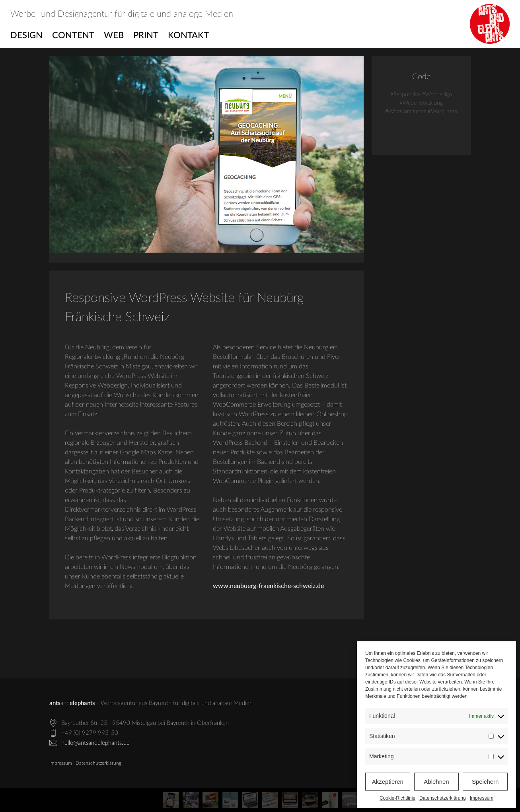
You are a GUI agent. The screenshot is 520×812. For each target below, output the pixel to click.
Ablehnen (436, 782)
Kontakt (188, 35)
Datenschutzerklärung (443, 798)
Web (114, 35)
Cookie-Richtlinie (397, 798)
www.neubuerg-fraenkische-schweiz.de (268, 586)
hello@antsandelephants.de (95, 743)
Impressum (482, 798)
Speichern (485, 782)
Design (26, 35)
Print (146, 35)
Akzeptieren (388, 782)
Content (73, 35)
